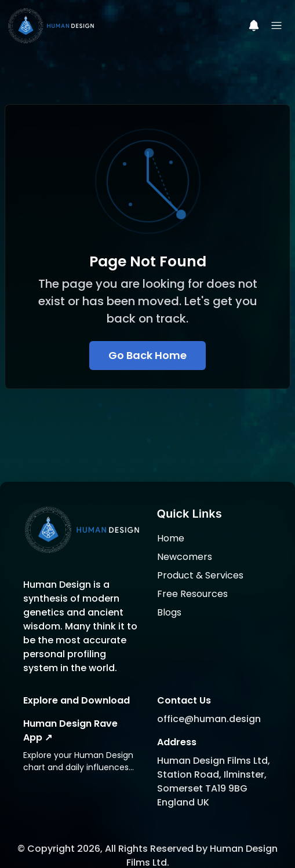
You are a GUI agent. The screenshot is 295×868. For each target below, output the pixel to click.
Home (171, 524)
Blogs (169, 598)
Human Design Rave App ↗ (70, 717)
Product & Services (200, 561)
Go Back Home (147, 355)
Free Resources (192, 580)
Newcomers (185, 543)
